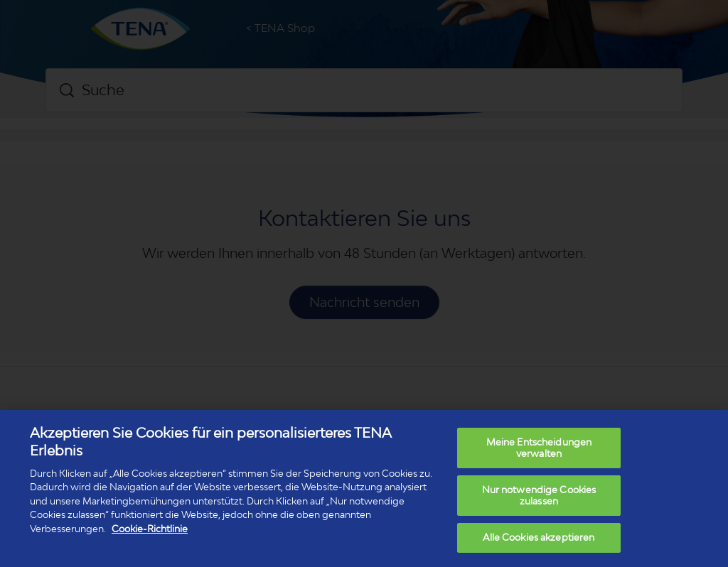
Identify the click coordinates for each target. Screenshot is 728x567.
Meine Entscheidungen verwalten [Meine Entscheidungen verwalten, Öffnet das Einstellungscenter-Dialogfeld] (539, 448)
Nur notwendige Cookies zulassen (539, 495)
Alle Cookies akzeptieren (539, 537)
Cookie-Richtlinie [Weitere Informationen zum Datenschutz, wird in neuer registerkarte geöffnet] (150, 529)
